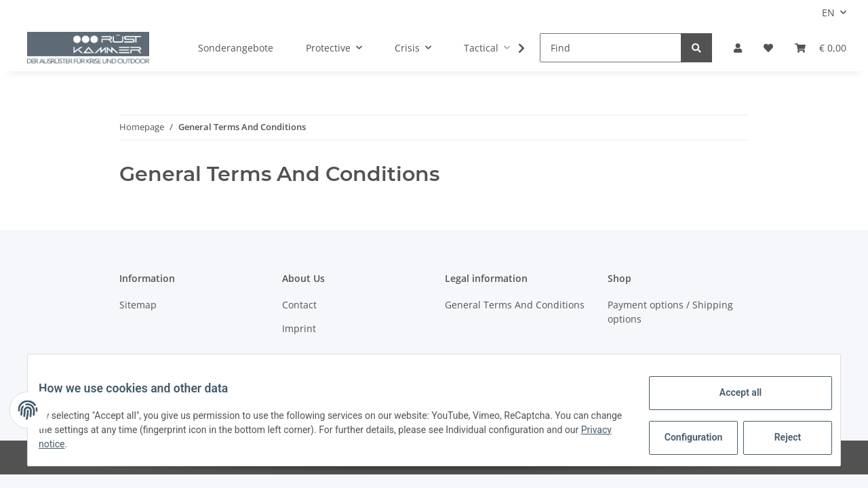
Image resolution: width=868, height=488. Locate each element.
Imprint (299, 328)
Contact (299, 305)
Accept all (730, 392)
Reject (777, 437)
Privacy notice (95, 444)
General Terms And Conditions (515, 305)
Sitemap (138, 305)
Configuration (684, 437)
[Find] (611, 48)
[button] (738, 48)
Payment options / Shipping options (670, 312)
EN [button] (828, 13)
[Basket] (821, 48)
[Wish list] (768, 48)
